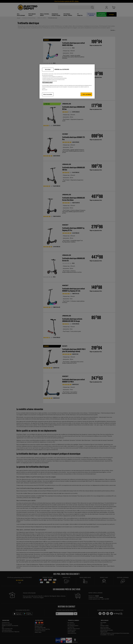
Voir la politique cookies (47, 82)
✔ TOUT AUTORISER (86, 94)
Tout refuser (48, 69)
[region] (67, 81)
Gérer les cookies (48, 94)
